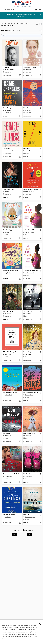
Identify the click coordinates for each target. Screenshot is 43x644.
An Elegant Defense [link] (9, 515)
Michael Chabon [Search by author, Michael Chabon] (29, 151)
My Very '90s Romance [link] (30, 474)
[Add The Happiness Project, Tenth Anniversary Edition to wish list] (20, 401)
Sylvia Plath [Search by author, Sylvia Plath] (28, 110)
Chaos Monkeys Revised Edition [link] (32, 189)
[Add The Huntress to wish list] (40, 320)
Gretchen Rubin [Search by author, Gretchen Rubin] (8, 395)
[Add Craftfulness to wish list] (20, 157)
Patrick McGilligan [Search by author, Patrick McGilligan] (9, 70)
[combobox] (18, 10)
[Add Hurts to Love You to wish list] (20, 198)
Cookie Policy (6, 639)
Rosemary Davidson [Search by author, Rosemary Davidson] (9, 151)
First (15, 534)
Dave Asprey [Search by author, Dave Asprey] (8, 110)
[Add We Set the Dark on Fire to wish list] (40, 401)
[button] (37, 25)
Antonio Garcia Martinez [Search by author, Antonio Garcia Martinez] (31, 192)
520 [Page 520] (26, 530)
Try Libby (9, 14)
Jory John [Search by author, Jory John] (7, 232)
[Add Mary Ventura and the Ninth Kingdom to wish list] (40, 116)
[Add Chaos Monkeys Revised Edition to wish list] (40, 198)
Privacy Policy (16, 625)
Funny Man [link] (6, 67)
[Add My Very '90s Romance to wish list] (40, 482)
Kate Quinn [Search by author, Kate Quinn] (28, 314)
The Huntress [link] (27, 311)
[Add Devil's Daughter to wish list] (40, 360)
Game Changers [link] (8, 108)
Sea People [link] (27, 515)
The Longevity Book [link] (30, 67)
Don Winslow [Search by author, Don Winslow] (8, 436)
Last (30, 534)
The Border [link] (6, 433)
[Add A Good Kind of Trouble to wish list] (40, 238)
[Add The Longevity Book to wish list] (40, 76)
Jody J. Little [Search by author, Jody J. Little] (8, 273)
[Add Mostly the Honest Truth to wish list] (20, 279)
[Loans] (36, 10)
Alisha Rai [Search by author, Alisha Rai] (7, 192)
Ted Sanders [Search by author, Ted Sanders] (8, 314)
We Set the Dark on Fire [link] (31, 393)
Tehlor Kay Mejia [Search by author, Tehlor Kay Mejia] (29, 395)
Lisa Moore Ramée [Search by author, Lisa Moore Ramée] (30, 232)
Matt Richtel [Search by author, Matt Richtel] (8, 517)
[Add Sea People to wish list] (40, 523)
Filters (5, 36)
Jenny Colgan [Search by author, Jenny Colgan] (28, 476)
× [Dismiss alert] (41, 14)
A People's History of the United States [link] (11, 352)
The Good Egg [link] (7, 230)
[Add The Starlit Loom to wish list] (20, 320)
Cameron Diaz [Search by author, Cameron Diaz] (28, 70)
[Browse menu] (40, 10)
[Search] (3, 10)
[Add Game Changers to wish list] (20, 116)
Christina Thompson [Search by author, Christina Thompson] (30, 517)
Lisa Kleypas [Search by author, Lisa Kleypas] (28, 354)
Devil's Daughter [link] (28, 352)
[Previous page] (12, 530)
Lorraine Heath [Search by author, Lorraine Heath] (8, 476)
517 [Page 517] (15, 530)
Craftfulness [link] (7, 149)
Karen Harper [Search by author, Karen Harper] (28, 436)
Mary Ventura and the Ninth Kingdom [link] (32, 108)
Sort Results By (6, 31)
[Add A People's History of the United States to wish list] (20, 360)
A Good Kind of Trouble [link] (31, 230)
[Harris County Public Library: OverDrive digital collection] (21, 4)
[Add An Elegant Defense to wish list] (20, 523)
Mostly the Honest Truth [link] (10, 271)
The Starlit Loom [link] (8, 311)
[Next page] (32, 530)
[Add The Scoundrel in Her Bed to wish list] (20, 482)
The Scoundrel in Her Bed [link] (11, 474)
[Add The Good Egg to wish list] (20, 238)
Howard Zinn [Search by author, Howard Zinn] (8, 354)
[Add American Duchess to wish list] (40, 442)
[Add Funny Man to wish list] (20, 76)
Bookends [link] (26, 149)
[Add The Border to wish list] (20, 442)
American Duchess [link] (29, 433)
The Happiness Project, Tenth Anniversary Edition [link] (11, 393)
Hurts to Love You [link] (8, 189)
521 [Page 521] (29, 530)
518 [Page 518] (18, 530)
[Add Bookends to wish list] (40, 157)
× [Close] (40, 624)
